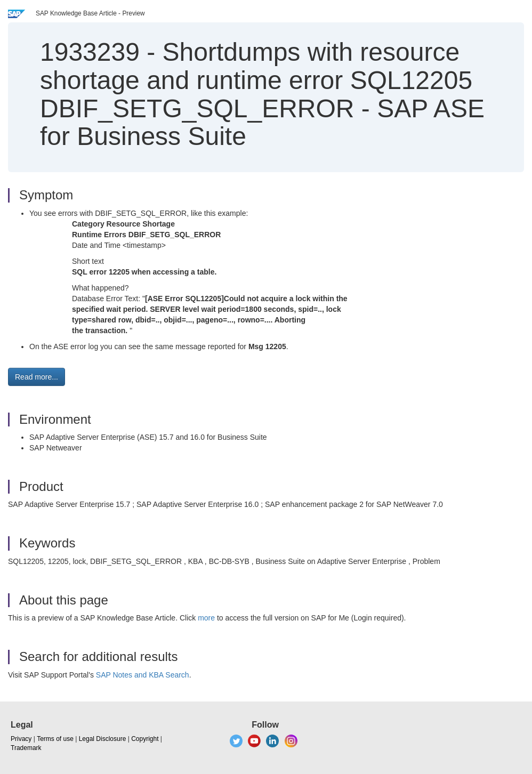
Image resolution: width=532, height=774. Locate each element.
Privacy (21, 739)
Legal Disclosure (103, 739)
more (206, 618)
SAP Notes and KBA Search (143, 675)
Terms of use (55, 739)
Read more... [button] (37, 377)
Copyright (145, 739)
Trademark (26, 748)
